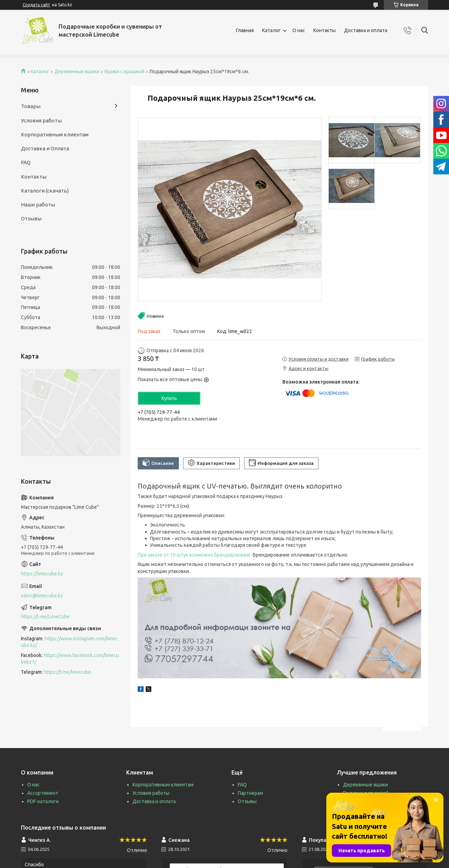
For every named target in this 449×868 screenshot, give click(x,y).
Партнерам (250, 793)
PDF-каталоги (43, 801)
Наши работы (38, 205)
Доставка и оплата (366, 30)
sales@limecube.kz (42, 596)
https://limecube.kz (42, 574)
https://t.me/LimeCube (45, 617)
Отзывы (31, 218)
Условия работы (41, 120)
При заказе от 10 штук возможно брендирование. (195, 555)
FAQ (26, 162)
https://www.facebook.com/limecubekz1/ (70, 659)
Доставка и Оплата (45, 148)
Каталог (271, 30)
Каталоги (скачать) (45, 191)
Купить (169, 398)
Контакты (325, 30)
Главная (245, 30)
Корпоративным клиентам (55, 134)
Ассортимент (43, 793)
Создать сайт (36, 5)
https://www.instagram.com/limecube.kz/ (69, 642)
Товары (31, 106)
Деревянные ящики (77, 71)
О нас (299, 30)
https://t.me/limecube (67, 672)
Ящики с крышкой (124, 71)
